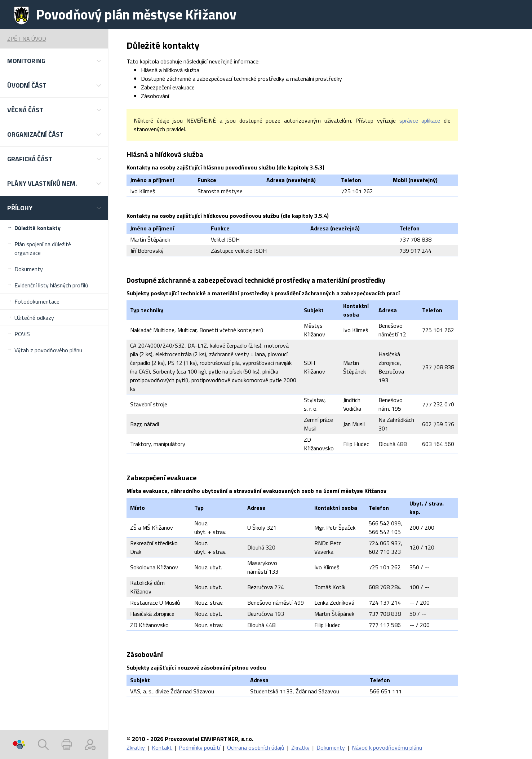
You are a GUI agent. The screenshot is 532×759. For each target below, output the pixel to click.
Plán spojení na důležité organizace (43, 248)
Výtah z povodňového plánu (48, 350)
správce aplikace (420, 120)
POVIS (22, 334)
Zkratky (136, 747)
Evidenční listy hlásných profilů (51, 285)
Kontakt (163, 747)
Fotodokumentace (37, 301)
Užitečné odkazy (34, 318)
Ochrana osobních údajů (256, 747)
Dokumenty (29, 269)
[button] (54, 61)
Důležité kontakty (37, 228)
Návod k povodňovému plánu (387, 747)
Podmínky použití (199, 747)
